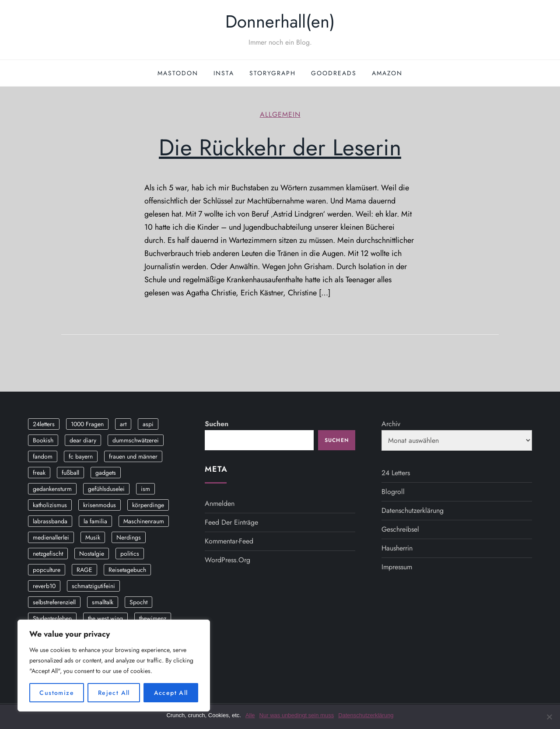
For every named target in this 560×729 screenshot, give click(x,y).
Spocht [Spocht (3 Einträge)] (138, 602)
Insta (224, 73)
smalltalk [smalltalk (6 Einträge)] (103, 602)
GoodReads (334, 73)
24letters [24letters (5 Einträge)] (44, 424)
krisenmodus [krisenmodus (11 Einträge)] (100, 505)
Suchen (217, 424)
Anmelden (220, 503)
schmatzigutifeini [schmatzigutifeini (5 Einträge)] (93, 586)
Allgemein (280, 115)
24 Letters (396, 473)
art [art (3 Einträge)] (123, 424)
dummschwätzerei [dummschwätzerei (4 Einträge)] (136, 440)
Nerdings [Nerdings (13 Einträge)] (129, 537)
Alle (250, 715)
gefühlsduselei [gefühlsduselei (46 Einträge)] (106, 489)
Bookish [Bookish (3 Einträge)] (43, 440)
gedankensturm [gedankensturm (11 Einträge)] (52, 489)
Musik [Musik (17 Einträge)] (93, 537)
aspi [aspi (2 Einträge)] (148, 424)
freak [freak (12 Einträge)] (39, 473)
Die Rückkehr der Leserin (280, 147)
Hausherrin (397, 548)
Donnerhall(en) (280, 21)
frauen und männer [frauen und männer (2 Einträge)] (133, 456)
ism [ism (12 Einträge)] (145, 489)
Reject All (114, 693)
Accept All (171, 693)
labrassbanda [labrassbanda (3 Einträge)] (50, 521)
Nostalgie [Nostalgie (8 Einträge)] (92, 554)
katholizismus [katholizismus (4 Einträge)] (50, 505)
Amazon (387, 73)
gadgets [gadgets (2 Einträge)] (106, 473)
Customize (57, 693)
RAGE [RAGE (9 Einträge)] (84, 570)
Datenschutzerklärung (413, 510)
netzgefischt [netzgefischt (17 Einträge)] (48, 554)
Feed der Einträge (231, 522)
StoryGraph (273, 73)
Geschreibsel (400, 529)
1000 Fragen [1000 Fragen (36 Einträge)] (87, 424)
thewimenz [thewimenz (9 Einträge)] (153, 618)
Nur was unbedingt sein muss (297, 715)
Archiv (391, 424)
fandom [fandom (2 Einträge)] (43, 456)
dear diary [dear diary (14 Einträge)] (83, 440)
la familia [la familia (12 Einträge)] (95, 521)
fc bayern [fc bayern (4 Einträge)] (81, 456)
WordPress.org (227, 560)
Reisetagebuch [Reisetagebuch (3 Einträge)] (127, 570)
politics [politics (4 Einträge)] (130, 554)
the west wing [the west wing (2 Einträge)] (105, 618)
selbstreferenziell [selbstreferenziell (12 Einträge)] (54, 602)
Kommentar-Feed (229, 541)
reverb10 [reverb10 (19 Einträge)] (44, 586)
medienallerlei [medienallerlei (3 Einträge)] (51, 537)
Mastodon (178, 73)
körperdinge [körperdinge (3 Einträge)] (148, 505)
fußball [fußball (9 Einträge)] (70, 473)
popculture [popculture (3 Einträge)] (47, 570)
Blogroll (393, 492)
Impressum (397, 567)
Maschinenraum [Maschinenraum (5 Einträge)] (144, 521)
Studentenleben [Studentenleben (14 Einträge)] (52, 618)
